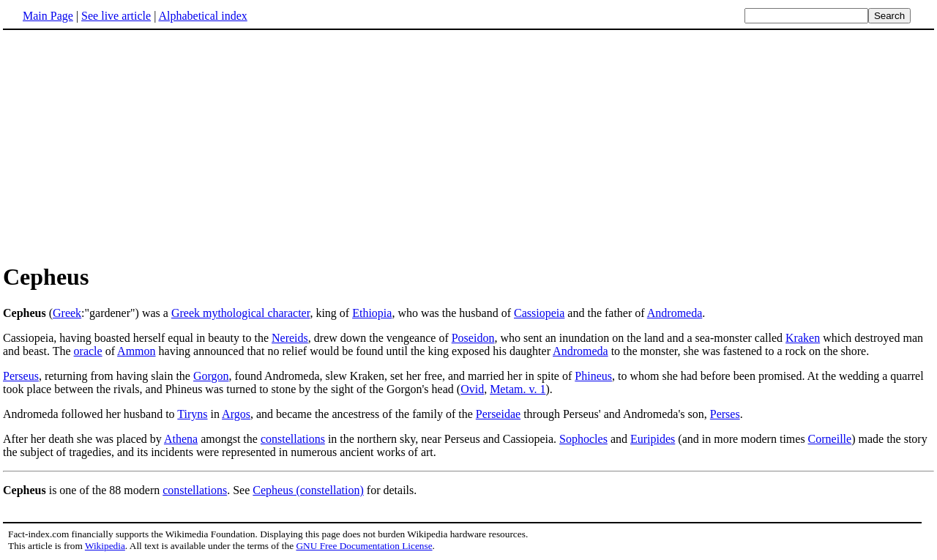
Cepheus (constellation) (308, 490)
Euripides (653, 439)
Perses (725, 414)
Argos (236, 414)
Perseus (21, 376)
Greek (67, 313)
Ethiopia (372, 313)
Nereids (290, 338)
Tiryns (192, 414)
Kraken (803, 338)
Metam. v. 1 (518, 389)
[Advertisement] (126, 146)
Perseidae (498, 414)
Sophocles (583, 439)
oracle (88, 351)
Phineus (593, 376)
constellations (293, 439)
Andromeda (675, 313)
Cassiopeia (539, 313)
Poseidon (473, 338)
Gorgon (211, 376)
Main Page (48, 16)
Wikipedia (105, 546)
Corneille (830, 439)
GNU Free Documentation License (364, 546)
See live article (116, 16)
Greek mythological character (240, 313)
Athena (181, 439)
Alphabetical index (202, 16)
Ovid (472, 389)
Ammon (136, 351)
